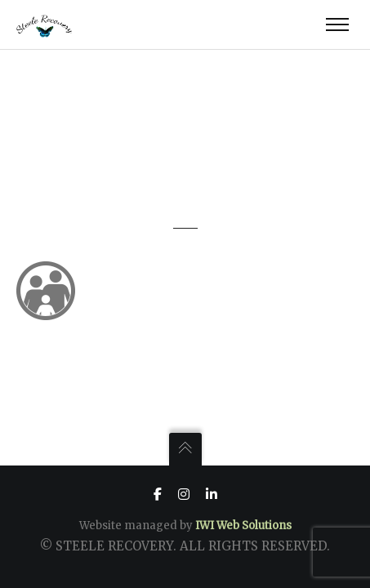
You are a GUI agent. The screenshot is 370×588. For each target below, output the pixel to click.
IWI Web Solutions (243, 526)
